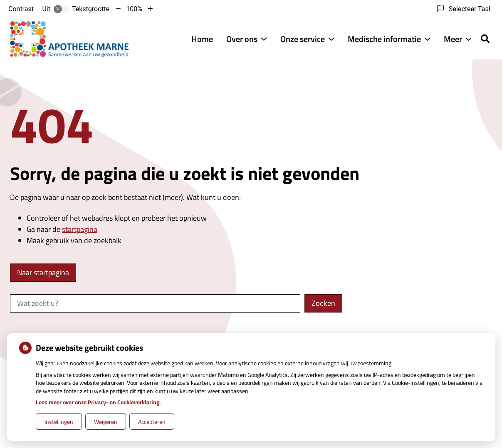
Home (202, 39)
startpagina (80, 229)
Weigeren (106, 422)
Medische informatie (384, 39)
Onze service (303, 39)
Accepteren (152, 422)
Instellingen (59, 422)
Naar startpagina (43, 272)
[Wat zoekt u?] (155, 303)
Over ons (242, 39)
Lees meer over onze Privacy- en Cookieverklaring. (98, 402)
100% (134, 9)
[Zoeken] (485, 39)
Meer (453, 39)
